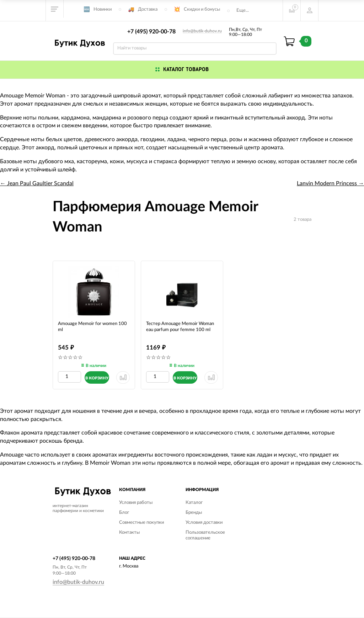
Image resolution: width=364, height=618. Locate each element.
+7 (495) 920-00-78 (151, 32)
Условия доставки (204, 523)
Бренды (194, 513)
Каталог (194, 503)
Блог (124, 513)
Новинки (103, 9)
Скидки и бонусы (202, 9)
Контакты (129, 532)
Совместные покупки (141, 523)
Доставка (148, 9)
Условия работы (136, 503)
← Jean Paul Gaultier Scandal (37, 183)
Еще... (243, 10)
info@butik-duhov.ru (202, 31)
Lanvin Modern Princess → (330, 183)
